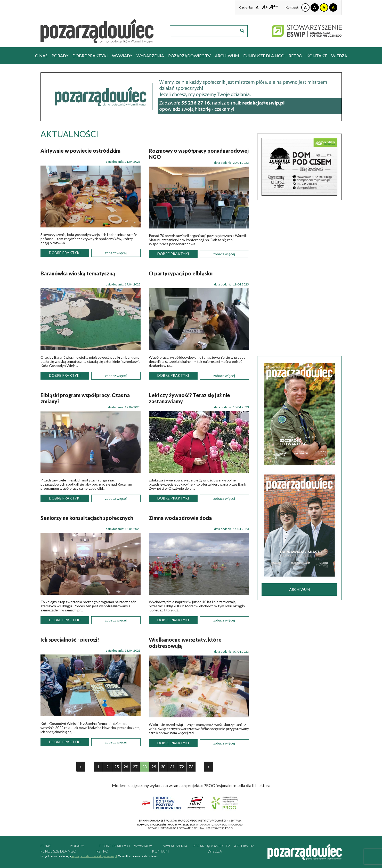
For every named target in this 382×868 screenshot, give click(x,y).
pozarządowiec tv (189, 56)
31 (172, 767)
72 (182, 767)
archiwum (227, 56)
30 (163, 767)
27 (135, 767)
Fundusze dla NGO (264, 56)
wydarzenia (150, 56)
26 (126, 767)
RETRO (295, 56)
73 (191, 767)
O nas (41, 56)
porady (60, 56)
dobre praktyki (90, 56)
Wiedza (339, 56)
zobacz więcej (116, 253)
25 (117, 767)
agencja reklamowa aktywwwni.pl (94, 856)
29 (154, 767)
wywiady (122, 56)
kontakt (317, 56)
